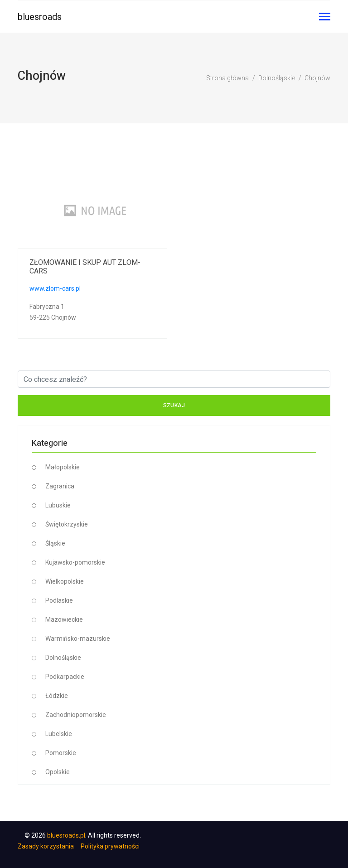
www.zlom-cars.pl (55, 288)
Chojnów (317, 78)
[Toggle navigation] (325, 17)
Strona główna (227, 78)
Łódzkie (57, 696)
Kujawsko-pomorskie (75, 562)
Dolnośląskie (277, 78)
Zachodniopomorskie (76, 715)
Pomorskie (61, 753)
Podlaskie (59, 600)
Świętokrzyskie (67, 524)
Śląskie (55, 543)
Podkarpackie (65, 677)
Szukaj (174, 405)
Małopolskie (63, 467)
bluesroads (40, 17)
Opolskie (58, 772)
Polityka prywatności (110, 846)
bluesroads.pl (66, 835)
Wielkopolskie (65, 581)
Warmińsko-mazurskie (78, 639)
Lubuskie (58, 505)
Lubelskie (59, 734)
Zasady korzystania (46, 846)
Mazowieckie (64, 619)
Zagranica (60, 486)
